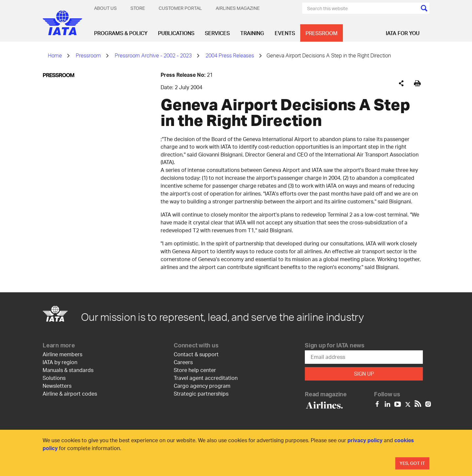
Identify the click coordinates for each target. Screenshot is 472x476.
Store (138, 8)
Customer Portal (180, 8)
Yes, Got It (412, 463)
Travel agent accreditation (206, 378)
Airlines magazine (238, 8)
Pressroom (322, 33)
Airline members (62, 354)
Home (55, 55)
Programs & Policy (121, 33)
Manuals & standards (68, 370)
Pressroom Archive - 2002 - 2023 (153, 55)
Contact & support (196, 354)
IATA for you (403, 33)
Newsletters (57, 386)
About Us (105, 8)
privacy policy (365, 440)
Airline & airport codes (70, 393)
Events (285, 33)
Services (217, 33)
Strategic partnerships (201, 393)
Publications (176, 33)
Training (252, 33)
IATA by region (60, 362)
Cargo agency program (202, 386)
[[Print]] (417, 83)
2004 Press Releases (230, 55)
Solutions (54, 378)
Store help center (195, 370)
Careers (183, 362)
